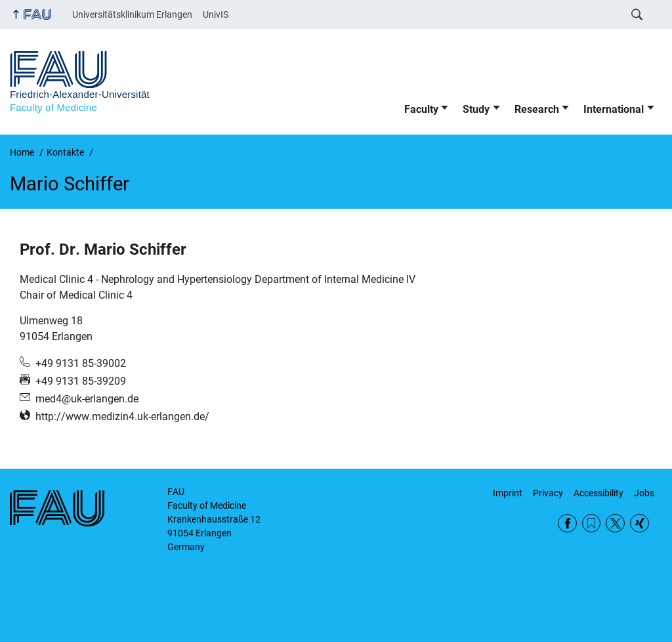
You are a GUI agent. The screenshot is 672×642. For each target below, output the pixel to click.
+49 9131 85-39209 (81, 381)
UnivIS (216, 14)
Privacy (548, 493)
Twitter (615, 524)
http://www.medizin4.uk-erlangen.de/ (122, 417)
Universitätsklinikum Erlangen (132, 14)
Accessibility (598, 493)
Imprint (508, 493)
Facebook (567, 524)
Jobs (644, 493)
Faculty (421, 109)
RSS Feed (592, 524)
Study (476, 109)
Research (537, 109)
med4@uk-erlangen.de (87, 399)
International (614, 109)
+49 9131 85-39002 (81, 363)
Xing (640, 524)
